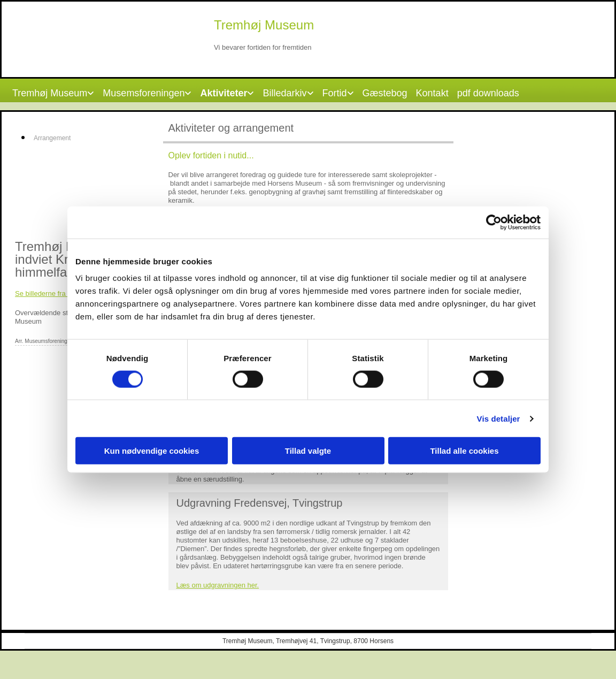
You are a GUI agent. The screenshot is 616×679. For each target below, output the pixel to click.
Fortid (335, 93)
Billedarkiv (284, 93)
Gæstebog (385, 93)
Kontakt (432, 93)
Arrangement (52, 138)
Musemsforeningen (144, 93)
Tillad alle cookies (464, 451)
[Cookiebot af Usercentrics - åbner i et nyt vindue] (494, 222)
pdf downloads (488, 93)
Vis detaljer (499, 418)
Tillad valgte (308, 451)
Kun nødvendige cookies (152, 451)
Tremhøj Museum (50, 93)
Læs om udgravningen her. (218, 585)
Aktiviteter (224, 93)
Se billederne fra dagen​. (52, 293)
